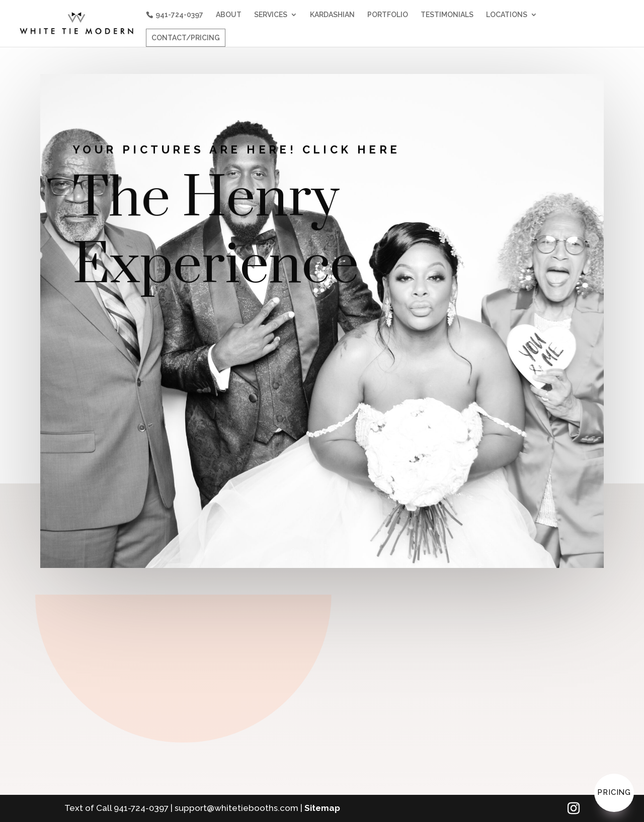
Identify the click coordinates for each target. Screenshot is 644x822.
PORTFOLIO (388, 15)
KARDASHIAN (332, 15)
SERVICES (271, 15)
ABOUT (229, 15)
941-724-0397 (179, 15)
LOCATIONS (507, 15)
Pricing (614, 792)
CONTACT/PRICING (186, 38)
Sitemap (322, 808)
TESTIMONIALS (447, 15)
